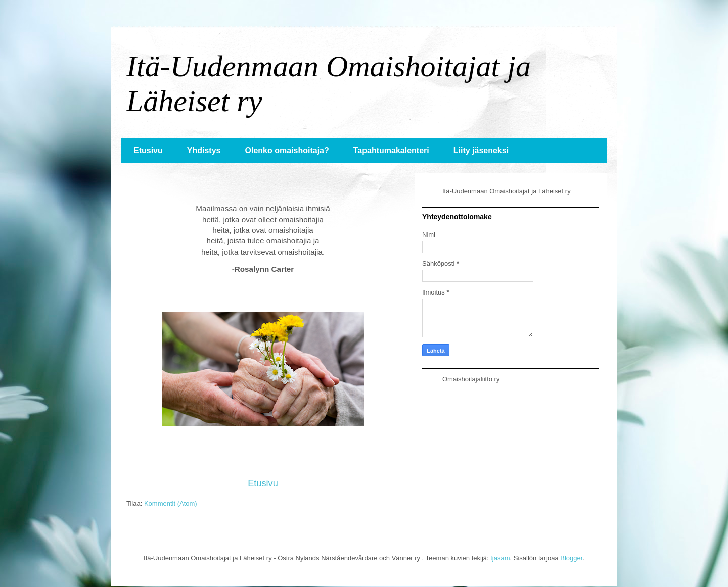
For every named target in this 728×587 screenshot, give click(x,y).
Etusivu (148, 150)
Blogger (571, 558)
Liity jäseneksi (481, 150)
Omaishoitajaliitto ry (471, 379)
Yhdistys (204, 150)
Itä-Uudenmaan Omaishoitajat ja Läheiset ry (507, 191)
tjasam (500, 558)
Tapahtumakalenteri (391, 150)
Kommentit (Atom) (171, 503)
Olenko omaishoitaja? (287, 150)
